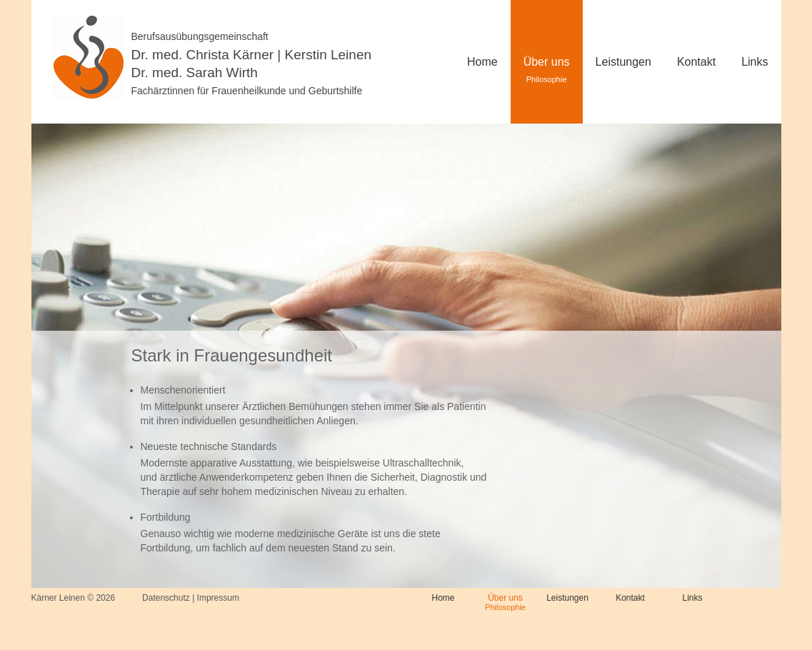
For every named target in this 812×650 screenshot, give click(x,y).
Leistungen (623, 62)
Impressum (218, 598)
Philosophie (505, 607)
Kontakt (696, 62)
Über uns (547, 62)
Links (755, 62)
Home (443, 598)
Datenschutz (166, 598)
